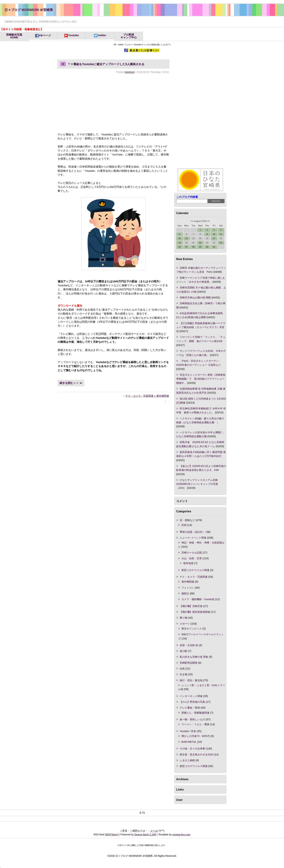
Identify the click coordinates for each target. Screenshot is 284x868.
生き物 (183, 674)
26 (180, 247)
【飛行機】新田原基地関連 (195, 612)
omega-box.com (181, 835)
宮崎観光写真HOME (14, 36)
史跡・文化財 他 (189, 645)
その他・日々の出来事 (192, 749)
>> (209, 221)
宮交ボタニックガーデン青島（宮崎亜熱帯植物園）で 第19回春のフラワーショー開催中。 (201, 379)
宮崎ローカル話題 (192, 553)
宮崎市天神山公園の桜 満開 (195, 298)
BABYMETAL (189, 742)
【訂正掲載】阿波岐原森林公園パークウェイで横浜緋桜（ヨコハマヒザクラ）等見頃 (201, 327)
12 (180, 238)
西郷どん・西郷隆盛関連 (195, 713)
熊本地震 (188, 563)
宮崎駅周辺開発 (189, 663)
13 (186, 238)
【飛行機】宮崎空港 (191, 606)
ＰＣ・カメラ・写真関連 (194, 577)
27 (186, 247)
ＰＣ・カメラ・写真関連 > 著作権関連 (147, 396)
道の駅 (183, 651)
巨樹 (184, 525)
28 (193, 247)
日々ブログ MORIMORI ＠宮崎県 (29, 10)
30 (207, 247)
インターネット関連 (191, 696)
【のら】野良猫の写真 (192, 702)
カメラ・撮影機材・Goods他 (198, 599)
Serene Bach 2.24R (145, 835)
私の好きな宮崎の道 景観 (194, 657)
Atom (115, 835)
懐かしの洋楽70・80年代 (196, 736)
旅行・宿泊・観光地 (191, 680)
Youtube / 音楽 (188, 731)
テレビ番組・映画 (190, 708)
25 (221, 243)
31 (214, 247)
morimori (130, 72)
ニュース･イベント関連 (193, 538)
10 (214, 234)
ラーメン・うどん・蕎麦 (195, 724)
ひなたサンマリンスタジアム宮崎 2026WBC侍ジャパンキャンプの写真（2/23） (198, 484)
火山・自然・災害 (192, 558)
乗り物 (183, 618)
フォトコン (188, 588)
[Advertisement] (113, 103)
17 (214, 238)
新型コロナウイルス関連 (195, 570)
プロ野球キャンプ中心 (129, 36)
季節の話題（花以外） (192, 532)
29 (200, 247)
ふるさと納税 (187, 760)
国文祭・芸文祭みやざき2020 (196, 755)
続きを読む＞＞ (69, 383)
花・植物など (187, 520)
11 (221, 234)
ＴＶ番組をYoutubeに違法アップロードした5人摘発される (102, 64)
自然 (182, 669)
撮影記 (185, 593)
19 (180, 243)
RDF (108, 835)
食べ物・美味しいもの (192, 719)
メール (154, 831)
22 (200, 243)
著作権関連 (188, 582)
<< (192, 221)
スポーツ (185, 624)
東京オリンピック (192, 629)
